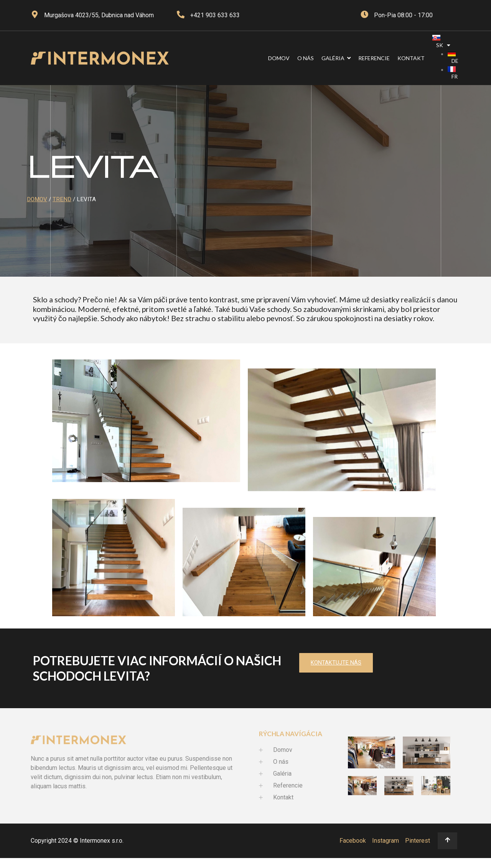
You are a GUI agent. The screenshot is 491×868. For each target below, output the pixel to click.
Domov (37, 199)
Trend (62, 199)
